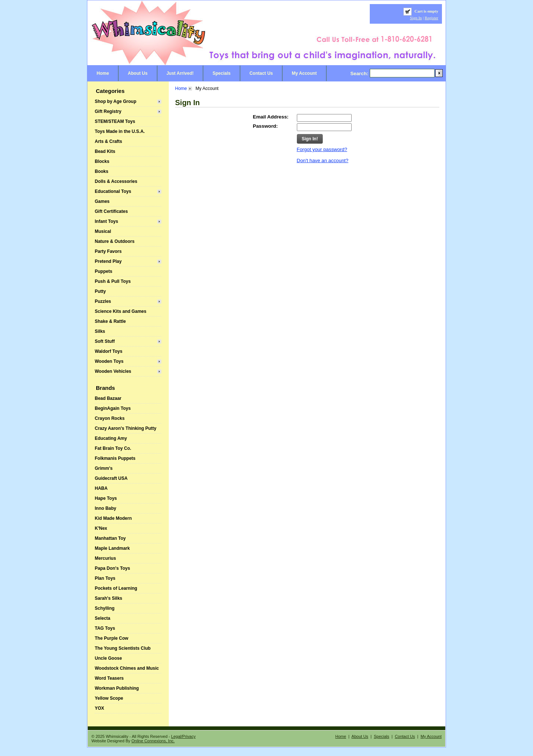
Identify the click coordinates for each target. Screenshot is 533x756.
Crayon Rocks (110, 418)
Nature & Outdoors (115, 241)
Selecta (103, 618)
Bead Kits (105, 151)
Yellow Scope (109, 698)
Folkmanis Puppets (115, 458)
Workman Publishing (117, 688)
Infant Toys (106, 221)
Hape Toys (106, 498)
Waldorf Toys (109, 351)
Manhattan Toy (110, 538)
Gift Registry (108, 111)
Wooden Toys (109, 361)
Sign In (416, 18)
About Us (138, 73)
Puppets (103, 271)
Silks (100, 331)
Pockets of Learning (116, 588)
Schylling (105, 608)
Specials (222, 73)
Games (102, 201)
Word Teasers (109, 678)
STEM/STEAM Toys (115, 121)
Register (431, 18)
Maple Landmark (112, 548)
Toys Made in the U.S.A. (120, 131)
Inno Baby (105, 508)
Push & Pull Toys (113, 281)
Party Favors (108, 251)
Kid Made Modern (113, 518)
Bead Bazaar (108, 398)
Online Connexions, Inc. (153, 741)
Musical (103, 231)
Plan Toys (105, 578)
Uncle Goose (108, 658)
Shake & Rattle (110, 321)
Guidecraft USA (111, 478)
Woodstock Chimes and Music (127, 668)
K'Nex (101, 528)
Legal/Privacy (183, 736)
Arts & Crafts (108, 141)
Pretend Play (108, 261)
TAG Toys (105, 628)
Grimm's (104, 468)
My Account (304, 73)
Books (102, 171)
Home (103, 73)
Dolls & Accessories (116, 181)
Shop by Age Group (115, 101)
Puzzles (103, 301)
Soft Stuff (105, 341)
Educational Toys (113, 191)
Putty (100, 291)
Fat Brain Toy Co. (113, 448)
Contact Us (261, 73)
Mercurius (105, 558)
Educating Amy (111, 438)
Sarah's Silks (108, 598)
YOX (99, 708)
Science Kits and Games (120, 311)
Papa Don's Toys (112, 568)
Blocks (102, 161)
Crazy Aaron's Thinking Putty (125, 428)
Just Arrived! (180, 73)
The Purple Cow (112, 638)
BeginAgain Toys (113, 408)
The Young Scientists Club (123, 648)
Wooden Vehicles (113, 371)
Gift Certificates (111, 211)
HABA (101, 488)
